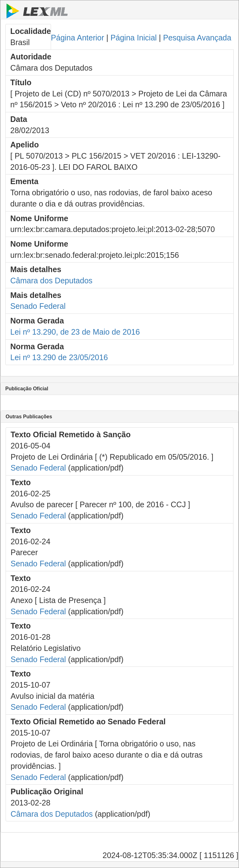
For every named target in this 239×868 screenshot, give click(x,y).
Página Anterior (78, 38)
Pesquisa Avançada (197, 38)
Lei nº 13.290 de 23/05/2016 (59, 357)
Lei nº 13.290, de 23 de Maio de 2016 (75, 332)
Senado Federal (38, 306)
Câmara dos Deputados (51, 281)
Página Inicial (134, 38)
